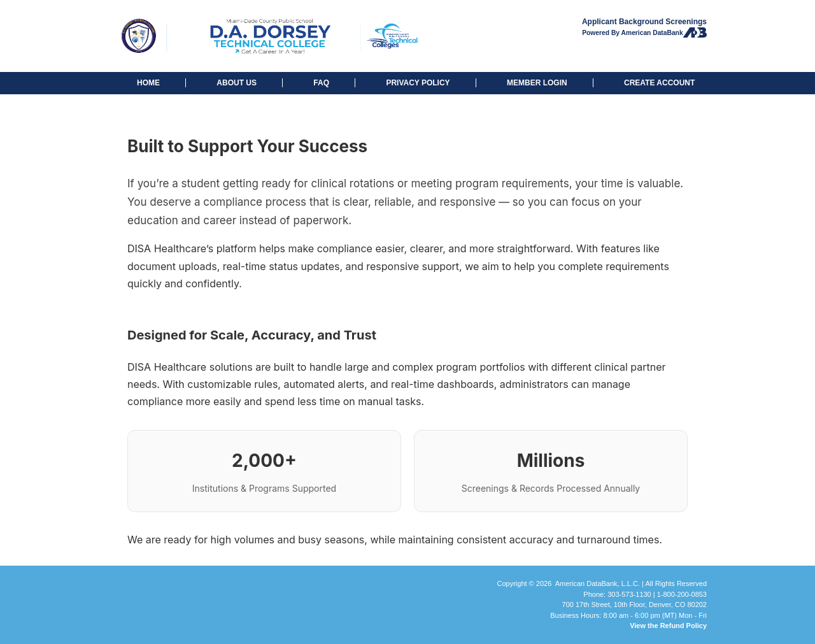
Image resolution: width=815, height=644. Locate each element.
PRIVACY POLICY (418, 83)
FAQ (321, 83)
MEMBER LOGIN (537, 83)
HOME (148, 83)
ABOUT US (237, 83)
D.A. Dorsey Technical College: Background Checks (267, 36)
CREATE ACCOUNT (659, 83)
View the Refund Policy (668, 626)
